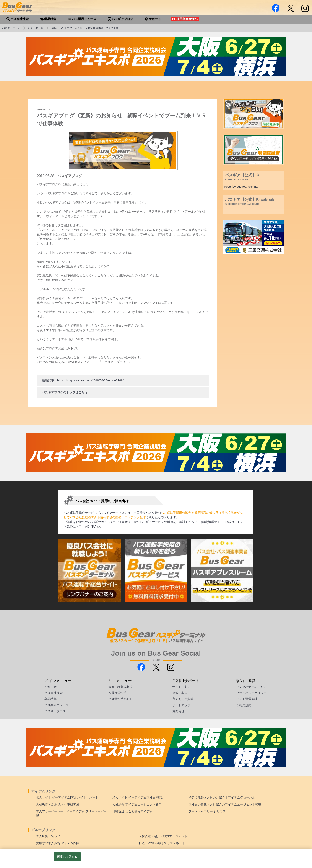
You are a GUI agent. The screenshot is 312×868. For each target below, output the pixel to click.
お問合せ (178, 711)
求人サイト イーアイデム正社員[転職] (138, 797)
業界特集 (50, 699)
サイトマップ (181, 705)
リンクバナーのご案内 (251, 687)
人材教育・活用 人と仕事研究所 (58, 804)
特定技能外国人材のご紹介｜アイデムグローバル (222, 797)
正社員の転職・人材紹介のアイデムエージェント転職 (225, 804)
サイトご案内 (181, 687)
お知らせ (50, 687)
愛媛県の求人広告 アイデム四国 (58, 843)
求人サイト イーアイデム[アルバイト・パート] (68, 797)
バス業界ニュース (57, 705)
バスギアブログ (55, 711)
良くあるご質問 (183, 699)
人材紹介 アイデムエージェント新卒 (137, 804)
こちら (239, 522)
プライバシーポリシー (251, 693)
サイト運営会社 (247, 699)
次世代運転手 (117, 693)
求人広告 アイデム (49, 836)
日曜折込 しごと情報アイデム (132, 811)
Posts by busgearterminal (241, 187)
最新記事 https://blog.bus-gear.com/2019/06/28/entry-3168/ (83, 380)
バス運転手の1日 (120, 699)
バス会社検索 (54, 693)
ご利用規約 (244, 705)
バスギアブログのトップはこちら (65, 392)
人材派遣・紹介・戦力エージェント (163, 836)
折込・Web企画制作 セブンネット (162, 843)
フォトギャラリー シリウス (207, 811)
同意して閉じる (67, 857)
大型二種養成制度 (120, 687)
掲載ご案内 (180, 693)
